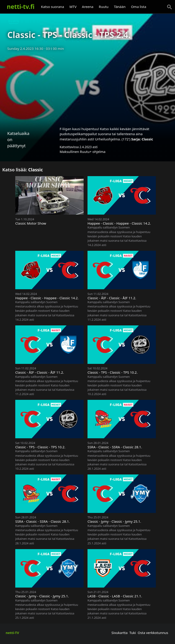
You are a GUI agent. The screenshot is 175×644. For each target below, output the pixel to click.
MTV (73, 7)
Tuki (133, 633)
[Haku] (170, 7)
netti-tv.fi (21, 7)
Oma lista (139, 7)
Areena (88, 7)
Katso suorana (53, 7)
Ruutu (104, 7)
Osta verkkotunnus (153, 633)
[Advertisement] (87, 87)
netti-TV (12, 633)
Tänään (120, 7)
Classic (147, 139)
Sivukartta (120, 633)
